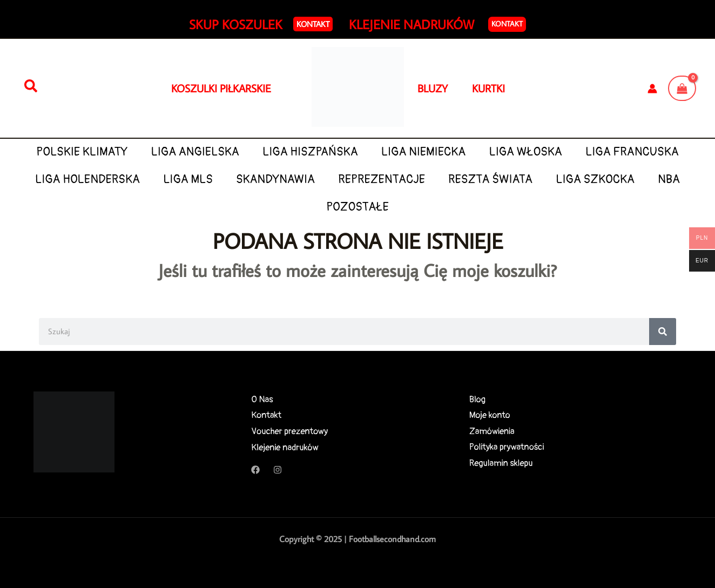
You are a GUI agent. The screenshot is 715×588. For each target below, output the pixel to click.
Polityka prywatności (507, 447)
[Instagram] (278, 470)
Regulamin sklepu (501, 464)
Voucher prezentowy (289, 431)
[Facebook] (255, 470)
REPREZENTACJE (382, 180)
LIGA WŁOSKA (525, 152)
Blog (478, 399)
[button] (313, 24)
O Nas (262, 399)
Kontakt (507, 24)
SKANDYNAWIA (275, 180)
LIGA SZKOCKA (595, 180)
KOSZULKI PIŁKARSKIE (221, 88)
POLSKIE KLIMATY (82, 152)
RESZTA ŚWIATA (490, 180)
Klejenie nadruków (285, 447)
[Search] (663, 332)
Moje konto (490, 415)
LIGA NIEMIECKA (423, 152)
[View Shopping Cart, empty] (682, 88)
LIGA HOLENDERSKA (87, 180)
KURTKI (488, 88)
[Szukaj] (31, 86)
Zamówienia (492, 431)
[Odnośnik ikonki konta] (652, 89)
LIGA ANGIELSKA (195, 152)
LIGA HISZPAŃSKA (310, 152)
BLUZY (445, 88)
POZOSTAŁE (357, 207)
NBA (669, 180)
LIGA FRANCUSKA (632, 152)
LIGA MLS (188, 180)
